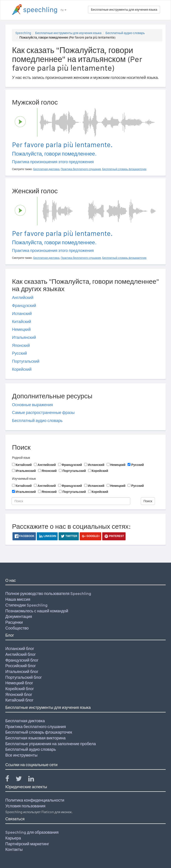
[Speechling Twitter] (21, 780)
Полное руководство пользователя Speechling (48, 593)
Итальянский (24, 337)
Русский (19, 353)
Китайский (22, 322)
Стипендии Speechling (26, 605)
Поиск (148, 501)
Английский (23, 297)
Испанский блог (20, 649)
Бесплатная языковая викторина (36, 738)
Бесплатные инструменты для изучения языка (124, 10)
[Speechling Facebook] (10, 780)
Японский (21, 345)
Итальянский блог (22, 672)
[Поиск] (71, 501)
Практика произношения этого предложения (53, 162)
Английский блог (21, 654)
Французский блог (22, 660)
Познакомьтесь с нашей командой (37, 611)
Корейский (22, 369)
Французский (24, 305)
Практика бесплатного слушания (36, 727)
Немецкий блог (19, 683)
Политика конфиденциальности (35, 800)
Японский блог (19, 694)
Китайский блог (19, 700)
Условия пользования (25, 806)
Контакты (14, 849)
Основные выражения (33, 405)
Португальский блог (24, 677)
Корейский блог (20, 689)
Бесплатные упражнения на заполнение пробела (51, 744)
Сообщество (17, 628)
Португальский (26, 361)
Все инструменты (21, 755)
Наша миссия (18, 599)
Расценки (14, 622)
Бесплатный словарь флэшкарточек (39, 732)
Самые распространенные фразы (43, 412)
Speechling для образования (32, 832)
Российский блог (21, 666)
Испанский (22, 314)
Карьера (13, 838)
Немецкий (21, 329)
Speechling (23, 33)
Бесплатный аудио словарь (125, 33)
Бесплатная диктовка (25, 721)
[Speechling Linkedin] (34, 780)
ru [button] (63, 10)
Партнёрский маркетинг (27, 844)
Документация (19, 616)
